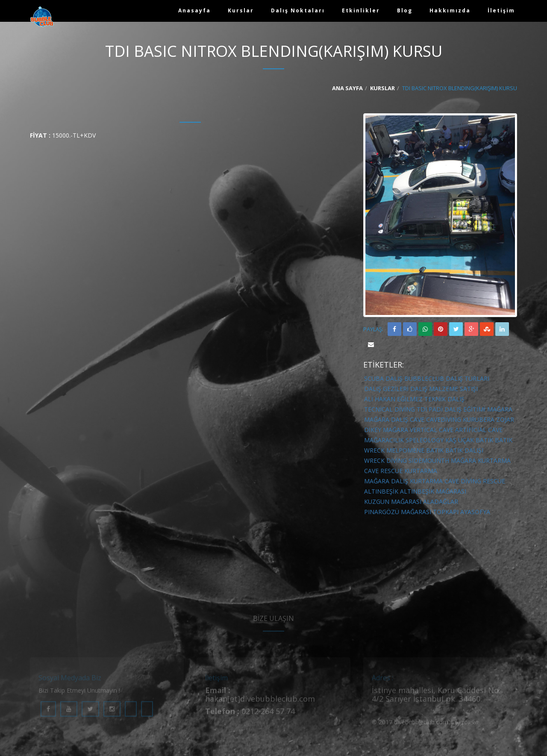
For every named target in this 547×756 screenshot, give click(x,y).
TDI (422, 409)
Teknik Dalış (444, 399)
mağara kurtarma (481, 460)
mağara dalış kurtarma (403, 481)
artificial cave (479, 430)
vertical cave (432, 430)
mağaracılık (384, 440)
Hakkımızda (450, 10)
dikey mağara (386, 430)
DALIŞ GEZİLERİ (386, 389)
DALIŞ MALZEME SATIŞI (444, 389)
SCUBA (374, 378)
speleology (425, 440)
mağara (500, 409)
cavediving (444, 419)
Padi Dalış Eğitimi (457, 409)
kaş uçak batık (469, 440)
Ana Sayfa (347, 88)
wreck (374, 450)
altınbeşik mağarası (433, 491)
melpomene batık (415, 450)
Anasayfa (194, 10)
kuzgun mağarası (393, 502)
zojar (505, 419)
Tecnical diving (390, 409)
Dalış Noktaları (298, 10)
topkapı (446, 512)
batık (504, 440)
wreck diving (385, 460)
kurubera (479, 419)
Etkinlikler (361, 10)
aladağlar (441, 502)
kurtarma (421, 471)
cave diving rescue (475, 481)
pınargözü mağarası (398, 512)
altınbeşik (381, 491)
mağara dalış (386, 419)
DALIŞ (394, 378)
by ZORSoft (467, 727)
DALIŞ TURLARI (468, 378)
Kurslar (241, 10)
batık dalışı (464, 450)
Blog (405, 10)
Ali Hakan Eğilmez (393, 399)
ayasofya (475, 512)
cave (417, 419)
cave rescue (383, 471)
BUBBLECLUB (424, 378)
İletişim (501, 10)
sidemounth (429, 460)
